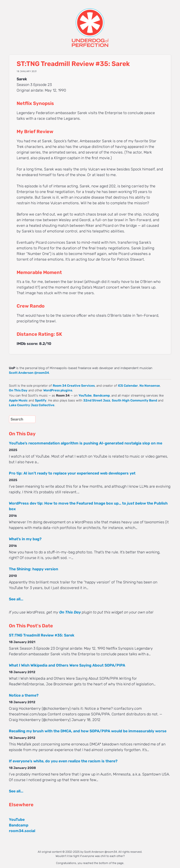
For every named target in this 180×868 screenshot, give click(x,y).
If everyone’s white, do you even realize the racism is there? (63, 761)
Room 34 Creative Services (74, 386)
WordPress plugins (58, 390)
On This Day (18, 390)
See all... (16, 599)
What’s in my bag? (25, 539)
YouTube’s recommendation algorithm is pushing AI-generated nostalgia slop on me (86, 443)
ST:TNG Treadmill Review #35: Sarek (42, 635)
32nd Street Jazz (97, 400)
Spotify (41, 400)
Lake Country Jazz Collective (32, 405)
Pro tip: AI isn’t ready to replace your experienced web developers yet (72, 473)
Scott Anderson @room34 (29, 373)
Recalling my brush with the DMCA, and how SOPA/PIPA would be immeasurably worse (88, 731)
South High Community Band (134, 400)
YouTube (85, 395)
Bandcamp (101, 395)
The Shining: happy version (34, 569)
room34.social (22, 831)
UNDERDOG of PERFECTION (90, 23)
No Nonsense (150, 386)
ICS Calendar (128, 386)
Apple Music (18, 400)
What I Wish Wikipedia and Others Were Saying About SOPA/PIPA (67, 665)
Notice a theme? (24, 695)
